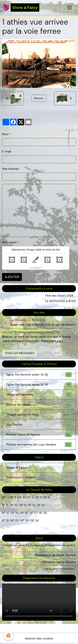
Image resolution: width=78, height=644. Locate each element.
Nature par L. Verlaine (21, 477)
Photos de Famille (39, 405)
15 (17, 513)
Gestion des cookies (39, 638)
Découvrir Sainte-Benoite (59, 562)
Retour (39, 98)
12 (34, 505)
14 (7, 513)
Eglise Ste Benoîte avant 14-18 (39, 375)
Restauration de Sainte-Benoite (55, 555)
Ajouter (12, 277)
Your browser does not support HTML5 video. (39, 602)
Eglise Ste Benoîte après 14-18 (39, 385)
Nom (5, 134)
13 (43, 505)
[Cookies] (8, 636)
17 (35, 513)
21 (8, 520)
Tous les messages (20, 353)
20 (45, 513)
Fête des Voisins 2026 (59, 296)
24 (37, 520)
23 (27, 520)
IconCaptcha (35, 268)
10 (16, 505)
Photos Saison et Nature (39, 435)
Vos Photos (39, 425)
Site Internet (11, 169)
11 (25, 505)
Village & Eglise (17, 468)
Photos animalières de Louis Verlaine (39, 445)
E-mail (7, 151)
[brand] (21, 7)
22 (16, 520)
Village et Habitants (39, 395)
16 (26, 513)
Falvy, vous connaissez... (60, 569)
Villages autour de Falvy (39, 415)
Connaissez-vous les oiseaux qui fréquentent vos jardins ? (39, 547)
